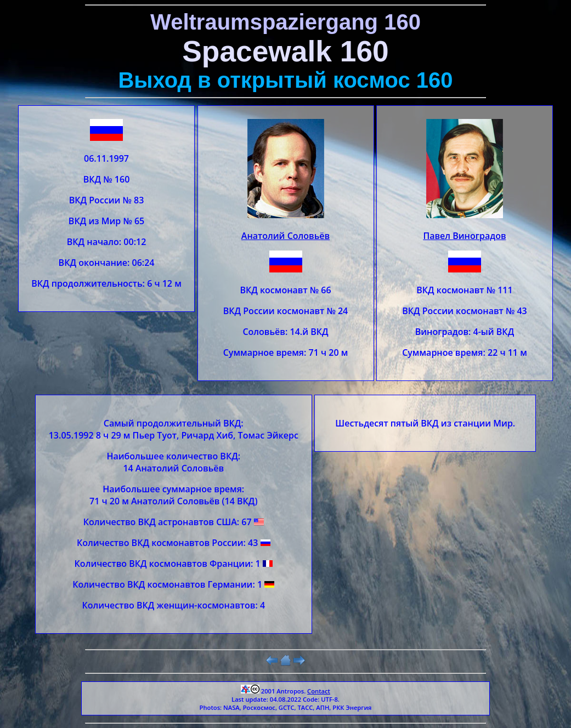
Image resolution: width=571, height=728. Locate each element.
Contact (319, 691)
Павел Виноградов (464, 236)
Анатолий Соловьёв (285, 236)
